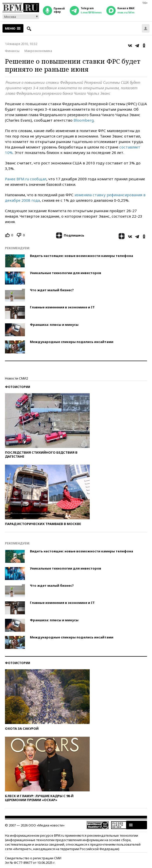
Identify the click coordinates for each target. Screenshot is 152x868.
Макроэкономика (38, 51)
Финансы (12, 51)
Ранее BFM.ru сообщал (26, 179)
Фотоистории (18, 387)
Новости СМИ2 (16, 378)
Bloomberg (84, 120)
